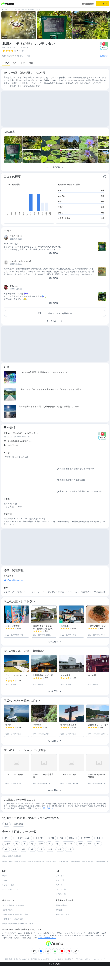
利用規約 (70, 959)
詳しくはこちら (49, 808)
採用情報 (34, 959)
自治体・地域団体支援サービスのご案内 (18, 924)
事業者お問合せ (62, 905)
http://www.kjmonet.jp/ (13, 580)
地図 (31, 63)
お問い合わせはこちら (47, 938)
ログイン (103, 4)
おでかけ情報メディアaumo (13, 905)
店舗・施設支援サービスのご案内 (15, 914)
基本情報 (104, 56)
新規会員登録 (88, 4)
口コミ (23, 63)
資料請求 (59, 910)
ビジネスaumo (8, 910)
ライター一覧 (61, 889)
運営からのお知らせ (21, 959)
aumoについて (99, 959)
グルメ (5, 880)
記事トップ (60, 876)
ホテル (5, 876)
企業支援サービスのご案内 (13, 919)
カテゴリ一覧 (61, 894)
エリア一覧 (60, 880)
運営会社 (9, 959)
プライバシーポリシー (84, 959)
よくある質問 (44, 959)
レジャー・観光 (8, 885)
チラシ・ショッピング (11, 889)
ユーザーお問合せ (58, 959)
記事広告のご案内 (62, 914)
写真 (14, 63)
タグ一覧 (59, 885)
